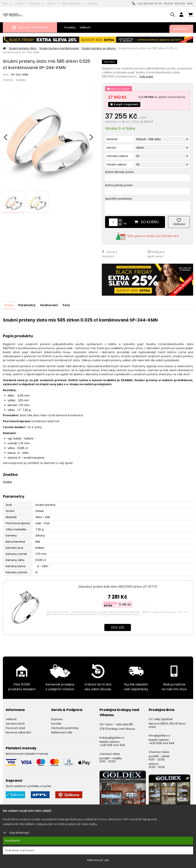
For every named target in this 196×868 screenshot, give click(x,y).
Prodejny (70, 27)
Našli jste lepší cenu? (156, 254)
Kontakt (56, 723)
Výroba (51, 4)
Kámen (111, 148)
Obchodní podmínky (65, 728)
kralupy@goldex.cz (112, 737)
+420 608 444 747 (145, 4)
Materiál (112, 139)
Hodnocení (50, 305)
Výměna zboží (15, 723)
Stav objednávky (71, 4)
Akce (6, 4)
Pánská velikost (117, 165)
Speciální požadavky (119, 199)
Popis (9, 305)
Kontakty (93, 4)
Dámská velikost (117, 156)
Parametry (27, 305)
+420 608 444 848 (161, 743)
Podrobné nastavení (20, 850)
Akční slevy (181, 29)
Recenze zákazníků (18, 732)
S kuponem (111, 603)
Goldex (21, 80)
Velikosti (85, 27)
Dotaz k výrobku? (109, 254)
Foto (67, 305)
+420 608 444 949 (112, 745)
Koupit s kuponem (125, 104)
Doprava (35, 4)
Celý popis (146, 77)
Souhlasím (12, 841)
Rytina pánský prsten (119, 185)
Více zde (118, 627)
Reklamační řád (62, 732)
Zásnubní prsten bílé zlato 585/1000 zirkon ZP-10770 (118, 586)
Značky (19, 4)
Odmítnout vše (98, 860)
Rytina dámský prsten (120, 172)
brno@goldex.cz (159, 735)
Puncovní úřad (15, 728)
